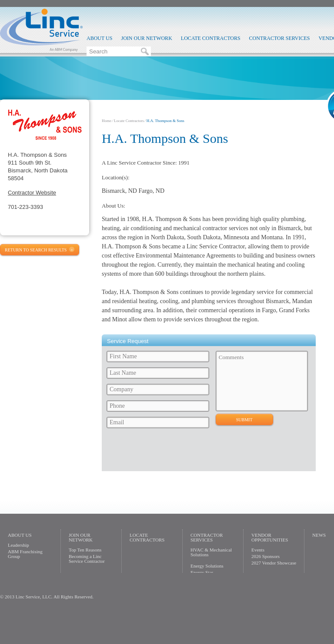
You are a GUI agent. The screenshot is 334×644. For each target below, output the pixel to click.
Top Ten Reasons (85, 550)
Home (107, 121)
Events (258, 550)
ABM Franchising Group (25, 554)
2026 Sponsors (266, 556)
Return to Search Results (36, 250)
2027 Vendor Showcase (274, 563)
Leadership (18, 545)
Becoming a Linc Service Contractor (87, 559)
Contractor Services (280, 38)
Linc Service (41, 30)
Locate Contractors (211, 38)
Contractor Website (32, 193)
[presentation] (170, 452)
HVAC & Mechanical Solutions (211, 552)
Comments (262, 381)
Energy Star (202, 572)
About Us (99, 38)
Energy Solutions (207, 566)
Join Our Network (146, 38)
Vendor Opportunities (270, 537)
